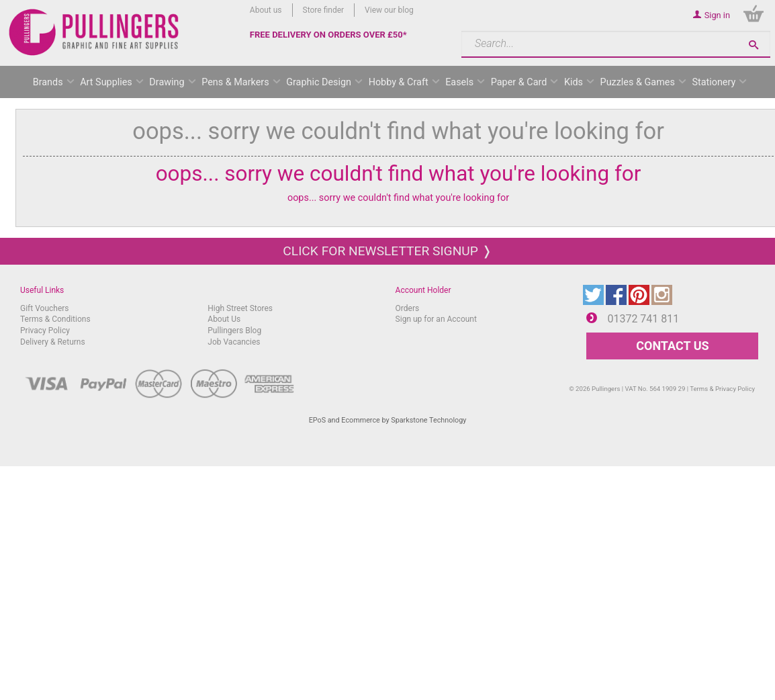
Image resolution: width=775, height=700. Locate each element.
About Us (224, 319)
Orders (408, 308)
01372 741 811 (643, 319)
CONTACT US (672, 346)
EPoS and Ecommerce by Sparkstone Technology (388, 420)
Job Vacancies (234, 342)
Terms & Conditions (55, 319)
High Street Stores (240, 308)
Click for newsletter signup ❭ (387, 251)
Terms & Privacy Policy (722, 389)
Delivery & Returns (53, 342)
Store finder (324, 10)
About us (266, 10)
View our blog (389, 10)
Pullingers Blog (234, 331)
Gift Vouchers (45, 308)
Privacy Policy (45, 331)
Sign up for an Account (436, 319)
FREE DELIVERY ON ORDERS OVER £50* (328, 35)
